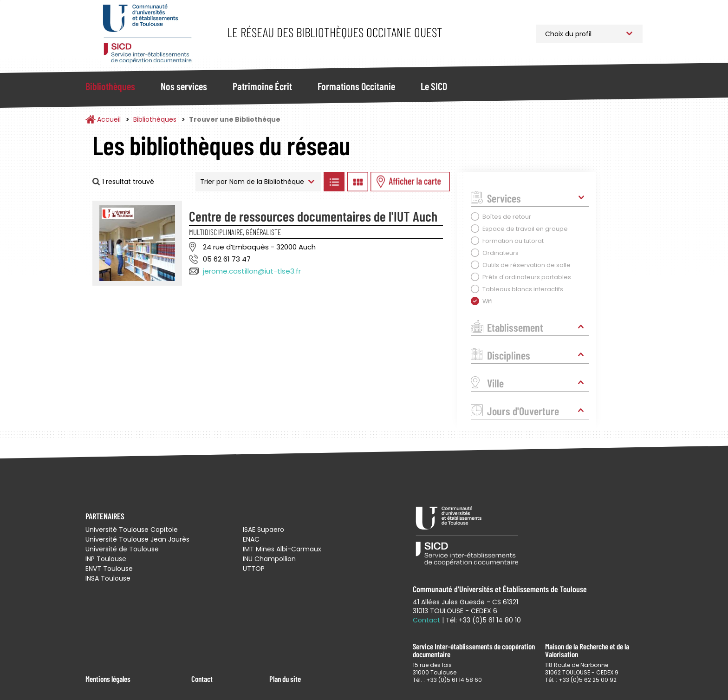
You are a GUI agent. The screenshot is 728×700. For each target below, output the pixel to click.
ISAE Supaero (263, 530)
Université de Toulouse (122, 549)
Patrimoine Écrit (262, 86)
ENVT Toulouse (109, 569)
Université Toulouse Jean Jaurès (137, 539)
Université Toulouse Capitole (132, 530)
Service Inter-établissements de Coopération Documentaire (147, 34)
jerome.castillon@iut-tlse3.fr (252, 271)
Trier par (214, 182)
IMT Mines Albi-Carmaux (282, 549)
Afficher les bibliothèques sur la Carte (410, 182)
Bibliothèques (110, 86)
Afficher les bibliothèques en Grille (357, 182)
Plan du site (285, 679)
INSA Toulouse (108, 578)
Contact (202, 679)
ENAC (251, 539)
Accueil (109, 119)
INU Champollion (269, 559)
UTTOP (254, 569)
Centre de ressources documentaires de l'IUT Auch (313, 216)
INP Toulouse (106, 559)
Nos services (184, 86)
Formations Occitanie (356, 86)
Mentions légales (108, 679)
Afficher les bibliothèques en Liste (334, 182)
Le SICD (434, 86)
